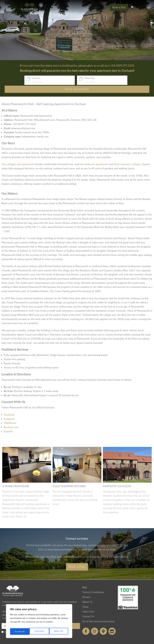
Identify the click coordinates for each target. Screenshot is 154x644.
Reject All (39, 631)
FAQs (85, 600)
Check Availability (130, 80)
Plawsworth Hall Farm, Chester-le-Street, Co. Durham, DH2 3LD (37, 605)
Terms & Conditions (93, 585)
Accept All (59, 631)
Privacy (86, 590)
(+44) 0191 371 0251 (122, 66)
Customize (20, 631)
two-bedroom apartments (94, 156)
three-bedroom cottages (127, 156)
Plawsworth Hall (30, 8)
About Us (87, 595)
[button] (132, 8)
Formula (84, 640)
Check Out (71, 78)
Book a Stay (119, 7)
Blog (85, 581)
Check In (17, 78)
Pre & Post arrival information (99, 615)
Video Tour (88, 605)
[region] (39, 622)
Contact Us (88, 610)
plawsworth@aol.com (66, 541)
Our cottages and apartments (18, 156)
